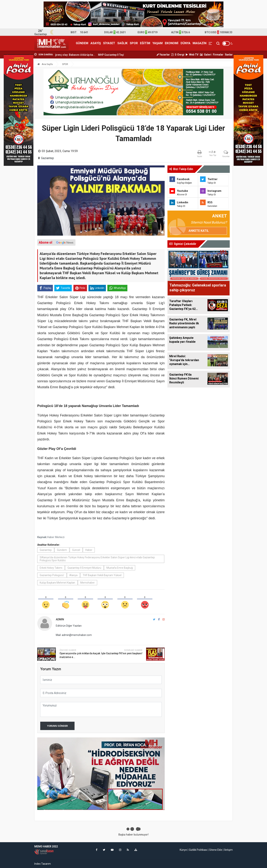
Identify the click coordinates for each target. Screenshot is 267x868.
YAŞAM (158, 43)
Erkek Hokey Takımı (51, 568)
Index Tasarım (43, 864)
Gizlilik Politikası (198, 850)
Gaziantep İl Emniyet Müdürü (84, 568)
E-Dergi (178, 55)
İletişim (228, 850)
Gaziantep (47, 158)
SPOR (134, 43)
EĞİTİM (145, 43)
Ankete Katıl (199, 231)
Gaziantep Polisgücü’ (52, 575)
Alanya (73, 575)
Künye (183, 850)
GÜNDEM (82, 43)
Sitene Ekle (216, 850)
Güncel (76, 550)
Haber (89, 550)
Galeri (206, 55)
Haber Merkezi (56, 537)
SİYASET (109, 43)
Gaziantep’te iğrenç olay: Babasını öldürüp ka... (79, 55)
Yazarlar (163, 55)
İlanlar (229, 55)
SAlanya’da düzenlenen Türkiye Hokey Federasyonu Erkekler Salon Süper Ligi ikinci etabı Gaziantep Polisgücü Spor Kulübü (97, 559)
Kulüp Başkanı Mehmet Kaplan (57, 583)
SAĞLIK (122, 43)
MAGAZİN (200, 43)
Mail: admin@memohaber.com (74, 635)
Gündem (62, 550)
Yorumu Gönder (57, 726)
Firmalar (218, 55)
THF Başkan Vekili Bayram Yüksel (102, 575)
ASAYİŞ (96, 43)
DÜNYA (186, 43)
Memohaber (88, 583)
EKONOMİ (172, 43)
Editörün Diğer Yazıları (69, 626)
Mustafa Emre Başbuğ (120, 568)
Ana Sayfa (45, 64)
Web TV (192, 55)
